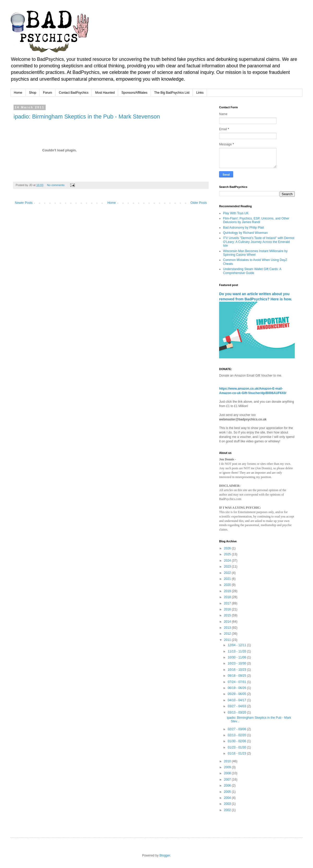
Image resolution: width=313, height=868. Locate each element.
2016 (228, 609)
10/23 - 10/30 (237, 663)
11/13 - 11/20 (237, 651)
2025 (228, 554)
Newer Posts (24, 203)
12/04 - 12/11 (237, 645)
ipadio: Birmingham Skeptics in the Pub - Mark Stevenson (87, 117)
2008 (228, 773)
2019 (228, 591)
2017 (228, 603)
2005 (228, 792)
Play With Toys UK (236, 213)
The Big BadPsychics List (172, 93)
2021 (228, 579)
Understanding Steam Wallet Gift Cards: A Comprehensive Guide (252, 271)
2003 (228, 804)
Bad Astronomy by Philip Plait (243, 228)
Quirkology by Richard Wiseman (245, 233)
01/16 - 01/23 (237, 753)
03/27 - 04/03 (237, 706)
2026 (228, 548)
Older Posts (199, 203)
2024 (228, 561)
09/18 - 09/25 (237, 676)
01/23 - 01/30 (237, 747)
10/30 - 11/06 (237, 657)
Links (200, 93)
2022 (228, 573)
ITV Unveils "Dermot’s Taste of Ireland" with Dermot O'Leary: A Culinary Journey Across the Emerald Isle (259, 242)
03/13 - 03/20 (237, 712)
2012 (228, 634)
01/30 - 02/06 (237, 741)
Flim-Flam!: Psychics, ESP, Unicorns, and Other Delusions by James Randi (256, 220)
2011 (228, 640)
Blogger (165, 855)
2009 (228, 767)
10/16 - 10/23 (237, 670)
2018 (228, 597)
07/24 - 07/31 (237, 682)
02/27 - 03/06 (237, 729)
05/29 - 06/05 (237, 694)
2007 (228, 780)
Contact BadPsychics (74, 93)
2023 (228, 567)
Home (18, 93)
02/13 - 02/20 (237, 735)
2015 (228, 615)
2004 (228, 798)
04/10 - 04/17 (237, 700)
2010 (228, 761)
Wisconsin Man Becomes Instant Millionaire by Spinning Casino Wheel (255, 253)
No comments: (56, 185)
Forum (48, 93)
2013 (228, 628)
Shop (33, 93)
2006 (228, 786)
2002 (228, 810)
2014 (228, 622)
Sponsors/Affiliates (134, 93)
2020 (228, 585)
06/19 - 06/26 (237, 688)
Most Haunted (105, 93)
